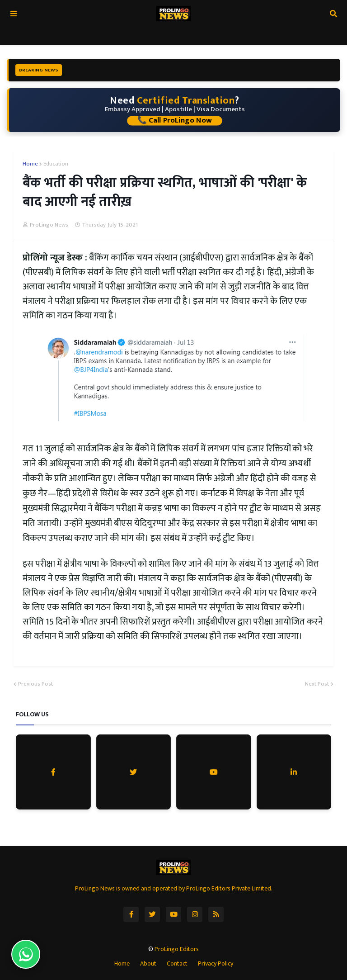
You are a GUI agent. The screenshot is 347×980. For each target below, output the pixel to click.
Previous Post (35, 684)
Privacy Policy (216, 964)
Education (56, 164)
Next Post (317, 684)
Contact (177, 964)
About (148, 964)
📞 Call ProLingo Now (175, 121)
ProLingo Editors (177, 949)
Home (30, 164)
